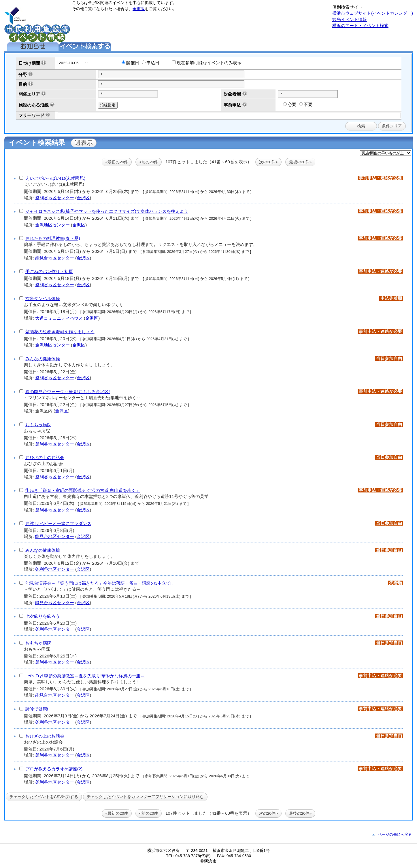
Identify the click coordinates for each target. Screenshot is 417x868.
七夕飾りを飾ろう (43, 616)
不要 (306, 104)
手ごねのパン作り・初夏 (49, 271)
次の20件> (268, 162)
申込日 (151, 63)
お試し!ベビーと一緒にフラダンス (58, 523)
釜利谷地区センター (55, 198)
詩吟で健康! (37, 709)
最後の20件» (300, 162)
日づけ (25, 63)
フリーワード (31, 115)
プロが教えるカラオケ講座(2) (54, 769)
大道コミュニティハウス (59, 318)
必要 (290, 104)
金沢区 (83, 198)
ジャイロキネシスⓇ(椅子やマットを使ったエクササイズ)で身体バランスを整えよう (107, 211)
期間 (36, 63)
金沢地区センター (52, 225)
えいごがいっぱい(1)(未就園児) (55, 178)
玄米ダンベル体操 (43, 299)
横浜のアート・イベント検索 (360, 25)
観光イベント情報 (350, 19)
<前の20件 (149, 162)
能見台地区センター (55, 258)
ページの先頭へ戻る (395, 834)
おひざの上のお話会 (45, 457)
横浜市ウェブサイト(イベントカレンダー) (373, 13)
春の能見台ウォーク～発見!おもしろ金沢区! (68, 392)
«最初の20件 (117, 162)
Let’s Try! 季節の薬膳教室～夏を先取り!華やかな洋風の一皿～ (85, 676)
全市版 (139, 9)
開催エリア (29, 94)
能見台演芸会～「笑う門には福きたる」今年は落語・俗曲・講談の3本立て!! (99, 583)
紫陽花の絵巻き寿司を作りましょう (60, 332)
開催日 (130, 63)
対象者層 (232, 94)
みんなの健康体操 (43, 359)
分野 (23, 74)
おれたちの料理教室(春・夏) (53, 238)
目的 (23, 84)
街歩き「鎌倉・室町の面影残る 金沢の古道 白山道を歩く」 (83, 490)
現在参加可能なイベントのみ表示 (207, 63)
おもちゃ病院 (38, 425)
